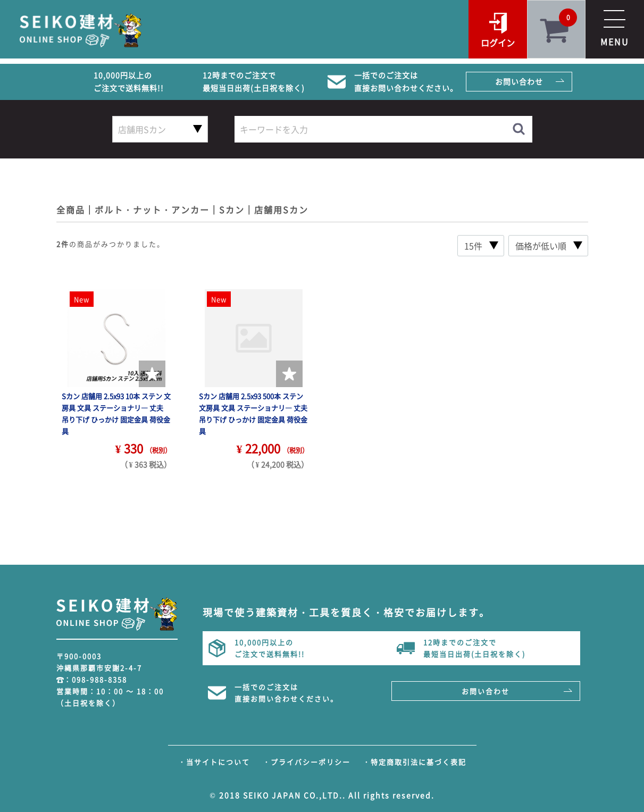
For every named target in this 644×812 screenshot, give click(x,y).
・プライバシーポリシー (307, 762)
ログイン (498, 43)
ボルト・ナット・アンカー (152, 210)
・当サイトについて (214, 762)
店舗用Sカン (281, 210)
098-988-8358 (99, 679)
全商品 (71, 210)
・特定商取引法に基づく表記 (415, 762)
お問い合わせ (519, 81)
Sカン (232, 210)
